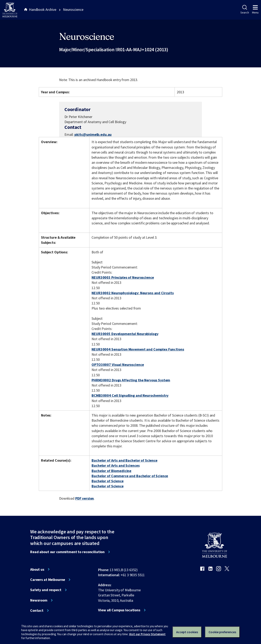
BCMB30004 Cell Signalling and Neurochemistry (130, 395)
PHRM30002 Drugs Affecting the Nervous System (131, 380)
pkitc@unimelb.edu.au (93, 135)
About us (37, 569)
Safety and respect (46, 590)
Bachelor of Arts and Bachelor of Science (124, 460)
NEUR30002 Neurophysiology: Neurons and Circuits (133, 293)
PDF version (85, 498)
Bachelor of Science (107, 481)
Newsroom (39, 600)
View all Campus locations (119, 610)
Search (245, 10)
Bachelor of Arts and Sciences (116, 465)
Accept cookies (187, 632)
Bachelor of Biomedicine (111, 471)
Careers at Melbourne (48, 580)
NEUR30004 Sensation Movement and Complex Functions (138, 349)
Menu (255, 10)
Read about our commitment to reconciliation (67, 552)
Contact (37, 611)
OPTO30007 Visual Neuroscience (118, 365)
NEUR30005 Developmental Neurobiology (125, 334)
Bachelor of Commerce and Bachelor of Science (130, 476)
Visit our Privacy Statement (147, 634)
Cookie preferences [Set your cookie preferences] (222, 632)
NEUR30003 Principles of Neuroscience (123, 277)
